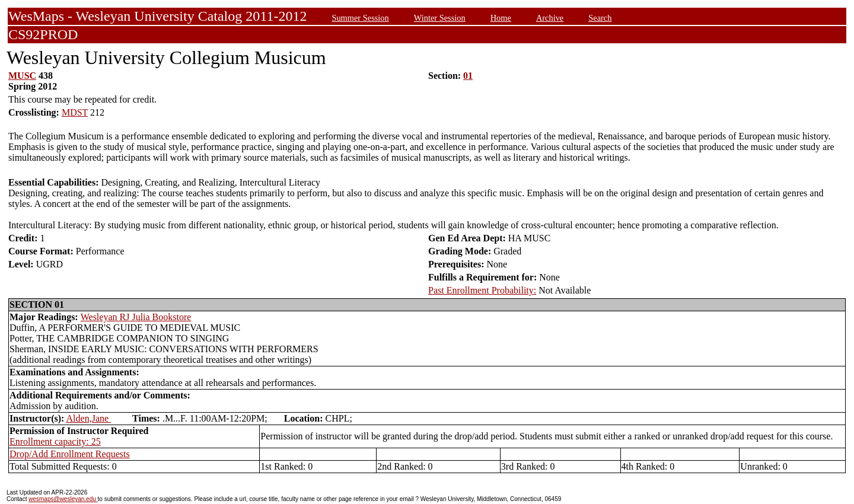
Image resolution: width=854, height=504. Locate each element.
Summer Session (360, 18)
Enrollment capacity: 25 (55, 441)
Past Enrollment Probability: (482, 290)
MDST (75, 112)
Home (501, 18)
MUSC (22, 76)
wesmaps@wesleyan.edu (63, 499)
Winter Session (440, 18)
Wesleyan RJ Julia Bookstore (136, 317)
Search (600, 18)
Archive (550, 18)
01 (468, 76)
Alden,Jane (89, 418)
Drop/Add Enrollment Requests (70, 454)
